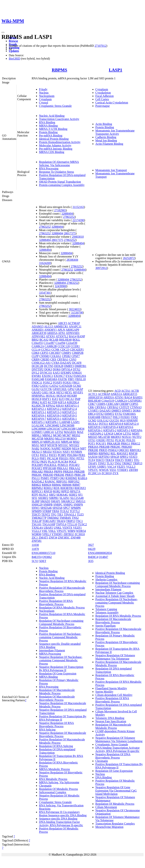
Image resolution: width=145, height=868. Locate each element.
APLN (61, 330)
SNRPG (68, 505)
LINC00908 (39, 429)
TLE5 (80, 514)
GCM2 (77, 386)
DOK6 (57, 369)
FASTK (63, 379)
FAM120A (80, 376)
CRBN (36, 359)
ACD (118, 391)
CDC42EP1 (77, 350)
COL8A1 (56, 356)
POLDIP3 (38, 465)
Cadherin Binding (106, 137)
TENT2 (46, 514)
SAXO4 (93, 457)
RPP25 (65, 491)
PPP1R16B (49, 468)
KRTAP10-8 (116, 424)
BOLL (76, 340)
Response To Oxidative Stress (56, 172)
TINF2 (102, 463)
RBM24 (47, 485)
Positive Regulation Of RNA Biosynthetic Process (56, 603)
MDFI (136, 434)
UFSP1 (92, 467)
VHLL (52, 531)
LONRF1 (37, 432)
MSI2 (76, 442)
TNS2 (75, 518)
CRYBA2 (113, 407)
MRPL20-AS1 (52, 442)
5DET (43, 561)
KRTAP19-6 (126, 427)
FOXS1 (67, 383)
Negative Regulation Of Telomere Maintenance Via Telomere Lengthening (119, 739)
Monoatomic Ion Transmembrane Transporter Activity (115, 132)
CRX (53, 359)
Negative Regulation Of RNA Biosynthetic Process (56, 725)
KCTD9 (53, 402)
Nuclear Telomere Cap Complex (114, 593)
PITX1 (80, 458)
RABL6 (82, 478)
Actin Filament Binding (109, 144)
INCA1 (70, 399)
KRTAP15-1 (70, 412)
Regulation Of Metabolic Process (58, 789)
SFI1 (35, 498)
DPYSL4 (67, 369)
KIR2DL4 (73, 402)
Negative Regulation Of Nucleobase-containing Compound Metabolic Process (61, 660)
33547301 (45, 293)
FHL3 (116, 417)
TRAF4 (61, 521)
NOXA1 (127, 437)
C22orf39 (71, 343)
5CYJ (35, 561)
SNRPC (58, 505)
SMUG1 (80, 501)
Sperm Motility (104, 692)
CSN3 (73, 359)
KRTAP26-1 (70, 419)
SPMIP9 (37, 511)
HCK (53, 392)
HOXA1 (51, 396)
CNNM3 (44, 356)
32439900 (61, 286)
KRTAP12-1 (39, 409)
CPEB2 (66, 356)
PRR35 (69, 475)
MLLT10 (60, 439)
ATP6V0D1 (73, 333)
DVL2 (35, 373)
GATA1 (44, 386)
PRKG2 (136, 444)
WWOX (104, 470)
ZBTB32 (69, 534)
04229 (92, 549)
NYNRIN (76, 452)
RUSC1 (44, 495)
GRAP (79, 389)
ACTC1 (93, 394)
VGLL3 (36, 531)
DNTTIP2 (38, 369)
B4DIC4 (93, 557)
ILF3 (62, 399)
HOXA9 (61, 396)
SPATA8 (57, 508)
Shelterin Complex (106, 579)
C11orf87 (49, 343)
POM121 (63, 465)
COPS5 (134, 404)
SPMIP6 (76, 508)
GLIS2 (36, 389)
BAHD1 (138, 397)
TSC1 (79, 521)
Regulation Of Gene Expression (58, 673)
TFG (54, 514)
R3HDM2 (71, 478)
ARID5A (52, 333)
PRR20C (37, 475)
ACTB (135, 391)
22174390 (78, 220)
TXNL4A (37, 528)
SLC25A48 (77, 498)
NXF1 (66, 452)
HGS (123, 420)
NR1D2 (47, 452)
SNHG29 (37, 505)
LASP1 (115, 70)
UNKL (58, 528)
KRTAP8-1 (52, 422)
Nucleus (44, 93)
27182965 (60, 210)
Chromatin (45, 786)
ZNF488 (75, 538)
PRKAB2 (37, 472)
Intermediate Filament (52, 650)
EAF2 (56, 373)
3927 (91, 545)
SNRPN (78, 505)
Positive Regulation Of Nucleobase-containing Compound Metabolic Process (60, 637)
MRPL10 (37, 442)
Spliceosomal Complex (53, 792)
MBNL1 (37, 435)
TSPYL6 (61, 524)
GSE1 (45, 392)
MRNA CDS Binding (52, 152)
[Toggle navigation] (3, 32)
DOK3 (48, 369)
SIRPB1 (54, 498)
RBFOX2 (74, 481)
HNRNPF (132, 420)
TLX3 (110, 463)
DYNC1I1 (46, 373)
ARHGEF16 (95, 397)
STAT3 (133, 457)
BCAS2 (44, 340)
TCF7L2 (75, 511)
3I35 (91, 561)
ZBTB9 (133, 470)
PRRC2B (80, 475)
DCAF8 (77, 363)
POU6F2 (37, 468)
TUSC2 (82, 524)
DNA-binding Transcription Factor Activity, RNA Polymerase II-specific (61, 824)
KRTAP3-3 (124, 430)
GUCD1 (114, 420)
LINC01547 (54, 429)
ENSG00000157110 (43, 553)
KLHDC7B (38, 406)
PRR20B (79, 472)
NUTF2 (137, 437)
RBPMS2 (37, 488)
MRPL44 (67, 442)
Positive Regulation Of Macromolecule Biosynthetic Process (62, 589)
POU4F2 (74, 465)
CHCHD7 (55, 353)
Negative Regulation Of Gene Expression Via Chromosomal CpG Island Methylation (116, 791)
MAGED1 (70, 432)
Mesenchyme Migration (109, 827)
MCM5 (57, 435)
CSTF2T (124, 407)
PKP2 (44, 462)
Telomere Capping (106, 609)
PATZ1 (53, 455)
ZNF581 (37, 541)
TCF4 (91, 460)
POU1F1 (101, 444)
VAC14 (111, 467)
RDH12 (48, 488)
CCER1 (75, 346)
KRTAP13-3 (54, 412)
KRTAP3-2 (110, 430)
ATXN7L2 (62, 336)
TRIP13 (71, 521)
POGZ (73, 462)
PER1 (82, 455)
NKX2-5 (37, 452)
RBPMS (60, 70)
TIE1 (60, 514)
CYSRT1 (93, 411)
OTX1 (35, 455)
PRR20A (68, 472)
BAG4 (73, 336)
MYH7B (52, 445)
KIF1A (62, 402)
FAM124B (38, 379)
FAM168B (94, 417)
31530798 (77, 313)
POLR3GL (51, 465)
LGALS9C (38, 425)
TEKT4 (110, 460)
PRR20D (48, 475)
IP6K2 (36, 402)
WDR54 (81, 531)
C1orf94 (60, 343)
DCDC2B (37, 366)
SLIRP (36, 501)
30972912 (101, 268)
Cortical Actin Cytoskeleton (112, 103)
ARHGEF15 (130, 394)
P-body (43, 89)
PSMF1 (45, 478)
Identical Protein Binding (54, 139)
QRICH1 (124, 450)
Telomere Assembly (107, 612)
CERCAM (112, 404)
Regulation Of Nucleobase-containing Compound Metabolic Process (61, 622)
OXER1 (101, 440)
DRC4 (92, 414)
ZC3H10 (80, 534)
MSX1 (36, 445)
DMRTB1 (81, 366)
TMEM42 (53, 518)
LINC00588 (67, 425)
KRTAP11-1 (72, 406)
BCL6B (54, 340)
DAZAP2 (66, 363)
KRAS (60, 406)
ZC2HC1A (94, 473)
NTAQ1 (57, 452)
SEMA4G (62, 495)
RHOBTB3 (67, 488)
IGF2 (55, 399)
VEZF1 (77, 528)
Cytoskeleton (103, 93)
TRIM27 (127, 463)
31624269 (45, 263)
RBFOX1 (62, 481)
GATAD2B (66, 386)
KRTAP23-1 (54, 419)
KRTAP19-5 (70, 415)
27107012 (101, 46)
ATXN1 (50, 336)
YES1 (113, 470)
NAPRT (56, 448)
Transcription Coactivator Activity (59, 119)
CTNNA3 (136, 407)
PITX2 (36, 462)
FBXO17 (107, 417)
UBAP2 (48, 528)
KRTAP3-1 (38, 422)
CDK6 (36, 353)
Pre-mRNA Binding (51, 136)
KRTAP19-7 (39, 419)
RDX (57, 488)
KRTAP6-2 (97, 434)
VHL (44, 531)
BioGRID (14, 59)
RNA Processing (49, 168)
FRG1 (76, 383)
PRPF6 (58, 472)
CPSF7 (76, 356)
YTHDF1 (57, 534)
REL (113, 453)
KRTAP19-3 (54, 415)
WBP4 (71, 531)
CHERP (124, 404)
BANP (81, 336)
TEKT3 (100, 460)
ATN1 (62, 333)
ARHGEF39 (39, 333)
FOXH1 (125, 417)
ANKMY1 (51, 330)
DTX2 (77, 369)
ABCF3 (63, 323)
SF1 (80, 495)
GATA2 (54, 386)
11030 (35, 545)
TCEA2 (64, 511)
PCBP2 (62, 455)
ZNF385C (64, 538)
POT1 (92, 444)
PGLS (35, 458)
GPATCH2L (60, 389)
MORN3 (72, 439)
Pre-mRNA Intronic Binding (56, 149)
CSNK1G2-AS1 (41, 363)
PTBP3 (55, 478)
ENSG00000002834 (100, 553)
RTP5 (35, 495)
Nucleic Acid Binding (52, 116)
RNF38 (133, 453)
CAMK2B (51, 346)
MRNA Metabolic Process (54, 769)
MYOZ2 (74, 445)
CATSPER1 (135, 401)
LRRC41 (49, 432)
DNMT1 (127, 411)
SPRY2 (124, 457)
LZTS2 (59, 432)
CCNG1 (46, 350)
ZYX (115, 473)
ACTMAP (74, 323)
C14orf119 (108, 401)
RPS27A (75, 491)
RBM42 (57, 485)
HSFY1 (47, 399)
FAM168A (51, 379)
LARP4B (65, 422)
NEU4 (76, 448)
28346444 (72, 260)
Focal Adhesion (105, 96)
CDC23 (65, 350)
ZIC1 (35, 538)
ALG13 (49, 326)
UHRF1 (102, 467)
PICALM (53, 458)
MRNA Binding (48, 126)
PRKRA (48, 472)
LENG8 (109, 434)
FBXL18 (80, 379)
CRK (91, 407)
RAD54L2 (38, 481)
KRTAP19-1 (39, 415)
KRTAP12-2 (54, 409)
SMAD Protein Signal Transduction (60, 182)
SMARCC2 (68, 501)
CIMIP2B (78, 353)
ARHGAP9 (72, 330)
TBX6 (55, 511)
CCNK (55, 350)
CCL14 (36, 350)
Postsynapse (103, 106)
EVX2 (119, 414)
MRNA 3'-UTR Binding (53, 129)
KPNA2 (51, 406)
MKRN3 (49, 439)
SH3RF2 (43, 498)
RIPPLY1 (37, 491)
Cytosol (44, 103)
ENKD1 (77, 373)
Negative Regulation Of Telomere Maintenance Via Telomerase (115, 657)
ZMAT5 (43, 538)
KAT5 (44, 402)
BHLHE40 (65, 340)
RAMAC (50, 481)
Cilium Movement (106, 807)
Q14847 (103, 557)
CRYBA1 (63, 359)
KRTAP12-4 (70, 409)
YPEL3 (47, 534)
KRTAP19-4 (111, 427)
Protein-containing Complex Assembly (62, 185)
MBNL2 (47, 435)
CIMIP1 (66, 353)
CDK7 (92, 404)
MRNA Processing (50, 654)
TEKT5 (36, 514)
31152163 (78, 207)
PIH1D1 (64, 458)
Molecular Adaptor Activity (55, 145)
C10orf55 (37, 343)
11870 (35, 549)
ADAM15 (38, 326)
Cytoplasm (45, 99)
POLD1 (131, 440)
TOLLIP (37, 521)
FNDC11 (37, 383)
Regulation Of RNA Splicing (56, 746)
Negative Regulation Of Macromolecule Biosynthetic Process (63, 735)
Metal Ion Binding (106, 140)
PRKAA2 (75, 468)
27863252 (69, 217)
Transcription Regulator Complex (115, 824)
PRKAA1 (62, 468)
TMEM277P (39, 518)
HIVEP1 (78, 392)
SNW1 (36, 508)
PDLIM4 (72, 455)
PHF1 (43, 458)
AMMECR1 (61, 326)
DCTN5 (49, 366)
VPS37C (62, 531)
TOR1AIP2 (49, 521)
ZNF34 (53, 538)
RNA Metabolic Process (53, 779)
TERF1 (129, 460)
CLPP (35, 356)
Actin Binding (104, 124)
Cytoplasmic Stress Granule (55, 106)
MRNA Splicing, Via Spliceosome (59, 782)
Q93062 (47, 557)
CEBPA (101, 404)
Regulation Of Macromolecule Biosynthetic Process (57, 698)
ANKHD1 (38, 330)
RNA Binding (47, 122)
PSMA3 (113, 450)
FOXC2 (48, 383)
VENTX (67, 528)
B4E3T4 (37, 557)
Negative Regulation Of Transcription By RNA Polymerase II (61, 669)
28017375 (70, 233)
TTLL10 (72, 524)
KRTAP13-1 (39, 412)
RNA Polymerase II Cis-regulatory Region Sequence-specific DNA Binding (63, 814)
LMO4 (80, 429)
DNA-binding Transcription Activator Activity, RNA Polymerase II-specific (118, 749)
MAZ (80, 432)
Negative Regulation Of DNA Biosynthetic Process (113, 756)
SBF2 (52, 495)
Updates (14, 51)
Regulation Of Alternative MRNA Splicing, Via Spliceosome (59, 164)
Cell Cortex (102, 99)
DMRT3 (69, 366)
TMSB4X (65, 518)
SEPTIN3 (104, 457)
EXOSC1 (47, 376)
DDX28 (59, 366)
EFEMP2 (66, 373)
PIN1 (72, 458)
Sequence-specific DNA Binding (58, 819)
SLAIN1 (65, 498)
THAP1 (93, 463)
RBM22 (36, 485)
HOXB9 (72, 396)
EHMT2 (109, 414)
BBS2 (35, 340)
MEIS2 (76, 435)
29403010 (78, 237)
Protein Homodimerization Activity (60, 142)
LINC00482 (52, 425)
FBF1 (71, 379)
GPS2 (71, 389)
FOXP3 (58, 383)
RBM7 (76, 485)
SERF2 (73, 495)
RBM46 (67, 485)
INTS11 (103, 424)
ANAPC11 (75, 326)
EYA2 (69, 376)
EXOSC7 (59, 376)
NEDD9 (66, 448)
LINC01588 (69, 429)
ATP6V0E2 (38, 336)
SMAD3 (45, 501)
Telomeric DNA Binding (110, 718)
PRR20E (59, 475)
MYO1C (63, 445)
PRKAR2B (114, 444)
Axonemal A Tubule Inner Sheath (115, 596)
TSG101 (37, 524)
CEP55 (44, 353)
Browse (13, 41)
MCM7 (67, 435)
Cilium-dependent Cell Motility (114, 695)
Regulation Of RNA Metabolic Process (62, 608)
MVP (43, 445)
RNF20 (48, 491)
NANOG (45, 448)
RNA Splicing (47, 730)
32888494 (67, 214)
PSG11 (36, 478)
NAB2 (36, 448)
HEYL (68, 392)
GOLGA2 (103, 420)
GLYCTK (46, 389)
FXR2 (35, 386)
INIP (78, 399)
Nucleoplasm (47, 96)
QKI (62, 478)
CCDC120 (64, 346)
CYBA (55, 363)
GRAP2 (36, 392)
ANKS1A (116, 394)
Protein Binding (48, 132)
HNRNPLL (38, 396)
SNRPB (48, 505)
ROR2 (57, 491)
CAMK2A (38, 346)
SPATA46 (46, 508)
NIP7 (83, 448)
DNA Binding (104, 777)
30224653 (75, 309)
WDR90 (37, 534)
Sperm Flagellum (106, 626)
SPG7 (67, 508)
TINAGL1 (70, 514)
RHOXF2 (80, 488)
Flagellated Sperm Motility (111, 688)
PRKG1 (126, 444)
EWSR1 (36, 376)
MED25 (93, 437)
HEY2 (60, 392)
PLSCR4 (63, 462)
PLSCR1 (120, 440)
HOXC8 (37, 399)
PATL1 (44, 455)
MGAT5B (38, 439)
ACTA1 (126, 391)
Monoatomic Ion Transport (111, 170)
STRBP (47, 511)
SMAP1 (56, 501)
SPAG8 (115, 457)
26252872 (129, 258)
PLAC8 (52, 462)
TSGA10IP (49, 524)
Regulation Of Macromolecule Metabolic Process (57, 692)
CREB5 (45, 359)
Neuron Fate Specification (111, 721)
